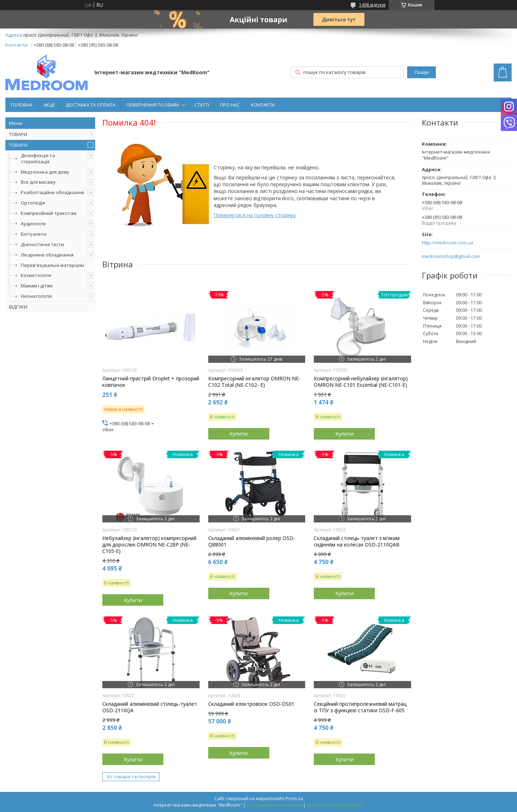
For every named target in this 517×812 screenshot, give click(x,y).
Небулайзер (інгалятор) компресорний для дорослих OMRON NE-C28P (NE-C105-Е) (149, 545)
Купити (239, 433)
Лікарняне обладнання (47, 255)
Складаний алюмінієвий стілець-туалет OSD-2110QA (150, 707)
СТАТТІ (202, 105)
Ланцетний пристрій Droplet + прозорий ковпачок (151, 382)
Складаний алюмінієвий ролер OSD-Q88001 (252, 541)
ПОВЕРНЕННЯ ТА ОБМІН (153, 105)
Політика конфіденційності (335, 805)
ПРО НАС (230, 105)
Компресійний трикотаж (49, 213)
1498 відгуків (372, 5)
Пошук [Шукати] (421, 72)
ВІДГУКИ (18, 307)
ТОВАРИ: (18, 145)
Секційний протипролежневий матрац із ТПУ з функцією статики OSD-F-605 (360, 707)
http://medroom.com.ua (448, 243)
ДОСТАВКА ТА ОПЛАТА (90, 105)
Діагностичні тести (42, 244)
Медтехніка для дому (45, 172)
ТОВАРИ (18, 134)
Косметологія (36, 275)
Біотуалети (34, 234)
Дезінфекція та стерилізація (38, 158)
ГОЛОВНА (22, 105)
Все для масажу (38, 182)
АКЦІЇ (49, 105)
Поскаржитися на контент (274, 805)
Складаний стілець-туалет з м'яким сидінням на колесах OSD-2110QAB (357, 541)
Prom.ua (294, 799)
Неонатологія (36, 296)
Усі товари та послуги (131, 776)
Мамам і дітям (37, 286)
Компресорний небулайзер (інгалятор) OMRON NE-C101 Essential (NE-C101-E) (361, 382)
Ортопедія (33, 203)
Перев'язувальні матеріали (52, 265)
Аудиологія (33, 224)
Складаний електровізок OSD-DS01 (251, 704)
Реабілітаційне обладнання (52, 192)
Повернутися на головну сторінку (255, 215)
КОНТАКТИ (263, 105)
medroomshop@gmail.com (451, 256)
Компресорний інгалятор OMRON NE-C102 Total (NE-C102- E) (254, 382)
